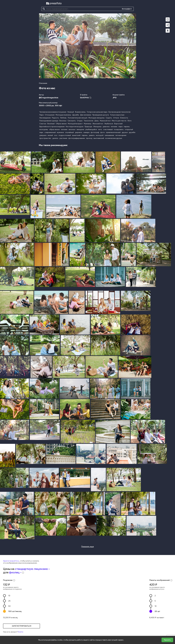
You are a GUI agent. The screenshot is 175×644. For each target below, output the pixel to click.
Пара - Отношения (47, 115)
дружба (132, 132)
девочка (106, 127)
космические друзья (114, 138)
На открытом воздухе (75, 127)
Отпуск (116, 118)
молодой (100, 135)
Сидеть (109, 118)
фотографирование (77, 138)
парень (127, 127)
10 (9, 596)
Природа (88, 127)
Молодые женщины (96, 118)
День (97, 121)
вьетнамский (99, 138)
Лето (129, 121)
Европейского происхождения (52, 127)
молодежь (44, 129)
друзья (125, 132)
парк (41, 132)
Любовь (63, 118)
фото (103, 132)
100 (15, 611)
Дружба (76, 115)
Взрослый (118, 124)
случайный (69, 132)
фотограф (95, 132)
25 (9, 601)
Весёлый (51, 124)
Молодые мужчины (63, 115)
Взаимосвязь (80, 112)
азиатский (76, 135)
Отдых (80, 121)
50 (9, 606)
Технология (88, 121)
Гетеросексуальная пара (97, 112)
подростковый (65, 135)
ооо (56, 135)
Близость (124, 118)
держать (79, 132)
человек (114, 127)
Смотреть (72, 121)
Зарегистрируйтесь (11, 561)
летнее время (121, 135)
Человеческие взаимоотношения (53, 112)
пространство (45, 138)
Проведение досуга (101, 115)
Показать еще (88, 547)
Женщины (97, 127)
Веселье (63, 121)
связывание (109, 135)
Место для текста (119, 121)
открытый (129, 129)
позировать (119, 129)
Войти (21, 632)
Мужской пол (105, 121)
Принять (167, 640)
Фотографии (126, 9)
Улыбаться (109, 124)
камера (86, 132)
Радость (55, 118)
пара (120, 127)
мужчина (60, 132)
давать (92, 135)
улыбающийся (91, 129)
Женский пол (98, 124)
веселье (72, 129)
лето (100, 129)
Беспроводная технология (119, 112)
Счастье (43, 124)
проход (89, 138)
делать (55, 138)
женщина (80, 129)
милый (50, 135)
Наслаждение (45, 118)
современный (50, 132)
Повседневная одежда (49, 121)
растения (63, 138)
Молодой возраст (75, 124)
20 (157, 611)
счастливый (108, 129)
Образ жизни (61, 124)
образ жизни (54, 129)
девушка (43, 135)
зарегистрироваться (22, 626)
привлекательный (113, 132)
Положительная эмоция (78, 118)
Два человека (86, 115)
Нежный (71, 112)
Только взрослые (117, 115)
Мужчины (88, 124)
